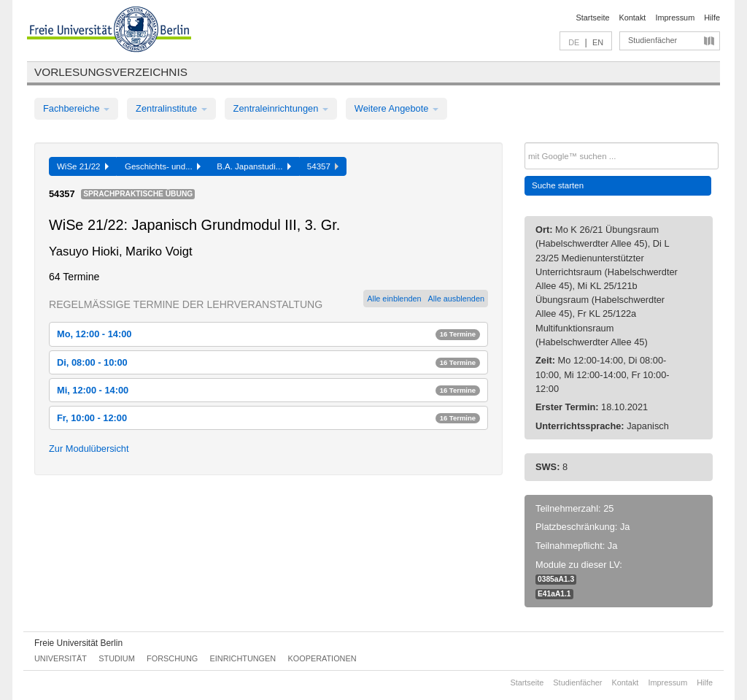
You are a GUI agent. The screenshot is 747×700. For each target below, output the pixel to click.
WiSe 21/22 (83, 166)
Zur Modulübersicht (89, 449)
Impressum (675, 18)
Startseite (593, 18)
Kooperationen (322, 658)
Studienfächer (653, 40)
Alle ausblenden (456, 299)
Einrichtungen (243, 658)
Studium (117, 658)
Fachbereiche (76, 108)
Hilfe (712, 18)
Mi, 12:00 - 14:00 (268, 390)
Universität (61, 658)
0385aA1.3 (556, 579)
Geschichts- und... (163, 166)
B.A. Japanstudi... (254, 166)
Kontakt (633, 18)
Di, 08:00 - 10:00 (268, 362)
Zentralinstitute (171, 108)
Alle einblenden (394, 299)
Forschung (172, 658)
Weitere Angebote (396, 108)
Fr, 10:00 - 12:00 (268, 418)
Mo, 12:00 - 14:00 (268, 334)
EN (598, 42)
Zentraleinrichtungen (281, 108)
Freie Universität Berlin (78, 643)
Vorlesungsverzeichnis (111, 72)
